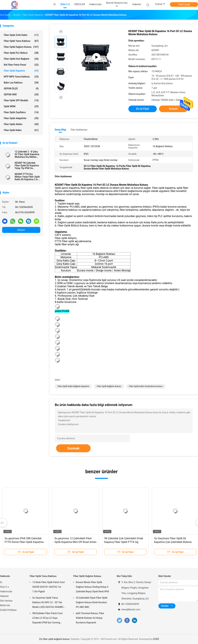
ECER (156, 639)
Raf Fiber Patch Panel (21, 65)
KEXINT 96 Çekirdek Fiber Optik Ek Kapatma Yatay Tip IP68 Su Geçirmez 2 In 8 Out (27, 166)
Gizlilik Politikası (8, 610)
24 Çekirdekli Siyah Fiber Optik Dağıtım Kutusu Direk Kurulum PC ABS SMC (92, 602)
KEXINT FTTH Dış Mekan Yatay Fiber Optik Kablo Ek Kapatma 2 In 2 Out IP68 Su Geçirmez (27, 177)
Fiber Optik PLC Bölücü (21, 53)
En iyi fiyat (143, 109)
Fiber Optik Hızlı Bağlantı (21, 59)
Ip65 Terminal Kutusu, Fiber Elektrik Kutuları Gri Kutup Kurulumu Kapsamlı (90, 618)
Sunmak (73, 448)
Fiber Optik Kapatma (21, 71)
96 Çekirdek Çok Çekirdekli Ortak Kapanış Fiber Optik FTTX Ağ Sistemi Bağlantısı (124, 542)
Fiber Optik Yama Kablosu (21, 41)
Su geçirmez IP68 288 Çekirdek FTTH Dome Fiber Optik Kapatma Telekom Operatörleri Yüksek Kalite (25, 542)
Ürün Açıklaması (79, 130)
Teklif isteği (184, 4)
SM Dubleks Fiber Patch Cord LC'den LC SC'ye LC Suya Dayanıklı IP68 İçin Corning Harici (47, 618)
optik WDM (21, 106)
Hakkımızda (6, 591)
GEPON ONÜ (21, 94)
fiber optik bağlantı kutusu (109, 386)
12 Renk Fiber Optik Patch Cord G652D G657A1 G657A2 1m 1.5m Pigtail (48, 587)
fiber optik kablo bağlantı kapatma (73, 386)
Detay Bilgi (60, 130)
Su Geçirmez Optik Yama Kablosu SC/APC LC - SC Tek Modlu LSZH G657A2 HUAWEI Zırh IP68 (48, 603)
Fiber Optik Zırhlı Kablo (21, 35)
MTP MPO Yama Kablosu (21, 77)
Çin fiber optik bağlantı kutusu (54, 639)
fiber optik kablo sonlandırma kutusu (146, 386)
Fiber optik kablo (21, 130)
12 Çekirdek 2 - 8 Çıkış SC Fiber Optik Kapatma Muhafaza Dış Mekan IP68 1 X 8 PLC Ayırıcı (27, 154)
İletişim (21, 230)
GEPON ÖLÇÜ (21, 89)
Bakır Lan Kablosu (21, 83)
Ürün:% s (4, 587)
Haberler (4, 596)
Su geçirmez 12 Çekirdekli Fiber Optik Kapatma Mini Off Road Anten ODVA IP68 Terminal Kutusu (75, 542)
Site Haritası (6, 601)
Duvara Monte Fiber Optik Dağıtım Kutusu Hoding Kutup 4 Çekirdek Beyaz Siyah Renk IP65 (92, 587)
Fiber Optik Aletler (21, 124)
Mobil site (5, 605)
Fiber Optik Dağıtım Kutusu (21, 47)
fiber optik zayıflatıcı (21, 112)
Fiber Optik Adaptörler (21, 118)
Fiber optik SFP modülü (21, 100)
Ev (1, 582)
